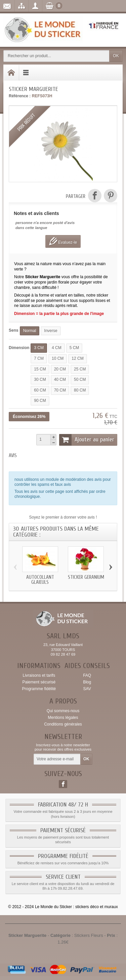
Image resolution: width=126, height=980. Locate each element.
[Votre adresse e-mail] (57, 759)
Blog (87, 682)
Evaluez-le (63, 241)
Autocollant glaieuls (40, 579)
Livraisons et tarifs (39, 675)
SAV (87, 689)
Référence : (20, 96)
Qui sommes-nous (63, 711)
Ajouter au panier (87, 440)
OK (116, 56)
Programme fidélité (39, 689)
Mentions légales (63, 718)
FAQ (87, 675)
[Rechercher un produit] (56, 56)
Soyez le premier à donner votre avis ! (63, 517)
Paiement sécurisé (39, 682)
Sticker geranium (86, 577)
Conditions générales (63, 724)
